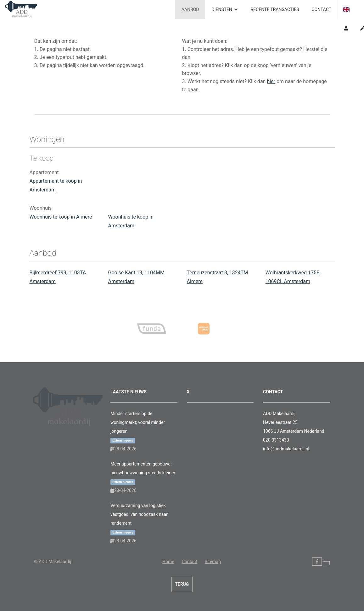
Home (168, 562)
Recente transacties (275, 9)
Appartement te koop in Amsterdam (56, 185)
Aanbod (190, 9)
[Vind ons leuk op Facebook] (317, 562)
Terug (182, 584)
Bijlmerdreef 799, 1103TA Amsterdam (58, 277)
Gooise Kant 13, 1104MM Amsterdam (137, 277)
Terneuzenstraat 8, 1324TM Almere (218, 277)
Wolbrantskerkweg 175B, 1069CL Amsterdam (293, 277)
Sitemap (213, 562)
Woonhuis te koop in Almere (61, 217)
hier (271, 81)
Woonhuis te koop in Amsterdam (131, 221)
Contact (321, 9)
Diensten (225, 9)
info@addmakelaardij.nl (286, 449)
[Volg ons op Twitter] (326, 563)
